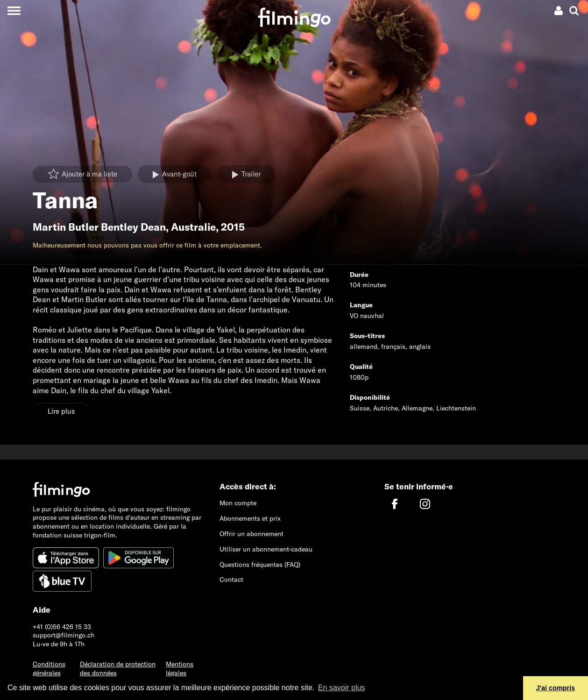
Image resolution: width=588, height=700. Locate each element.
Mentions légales (180, 668)
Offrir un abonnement (251, 534)
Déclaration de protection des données (118, 668)
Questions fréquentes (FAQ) (260, 565)
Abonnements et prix (250, 518)
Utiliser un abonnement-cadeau (266, 549)
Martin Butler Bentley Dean (99, 227)
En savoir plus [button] (342, 688)
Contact (231, 580)
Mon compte (238, 503)
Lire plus (61, 411)
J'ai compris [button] (556, 688)
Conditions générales (49, 668)
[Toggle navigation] (14, 11)
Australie (193, 227)
